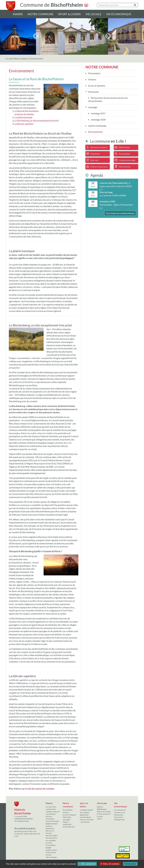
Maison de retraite (104, 812)
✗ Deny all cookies (110, 864)
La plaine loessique (23, 117)
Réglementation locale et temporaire (52, 826)
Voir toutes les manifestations (120, 213)
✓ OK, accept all (87, 864)
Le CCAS (49, 843)
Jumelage (92, 107)
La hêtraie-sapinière (24, 124)
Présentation (94, 73)
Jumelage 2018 (98, 120)
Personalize (130, 864)
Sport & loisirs (69, 14)
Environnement (95, 132)
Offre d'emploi (51, 857)
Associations (122, 154)
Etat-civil (92, 160)
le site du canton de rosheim (40, 789)
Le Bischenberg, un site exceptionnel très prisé (37, 121)
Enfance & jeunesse (97, 166)
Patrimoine (93, 92)
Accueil (9, 59)
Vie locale (93, 14)
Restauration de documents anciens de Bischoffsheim (108, 99)
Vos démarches (52, 838)
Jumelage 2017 (98, 113)
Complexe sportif (86, 810)
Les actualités (51, 840)
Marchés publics (52, 836)
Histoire (92, 79)
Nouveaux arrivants (97, 147)
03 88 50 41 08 (23, 821)
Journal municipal (52, 821)
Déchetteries (123, 166)
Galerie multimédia (97, 126)
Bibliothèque (122, 147)
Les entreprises (120, 810)
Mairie (18, 14)
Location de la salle (125, 160)
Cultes (99, 819)
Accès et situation (96, 86)
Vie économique (119, 14)
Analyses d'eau (51, 850)
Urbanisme (93, 154)
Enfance (100, 807)
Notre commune (40, 14)
